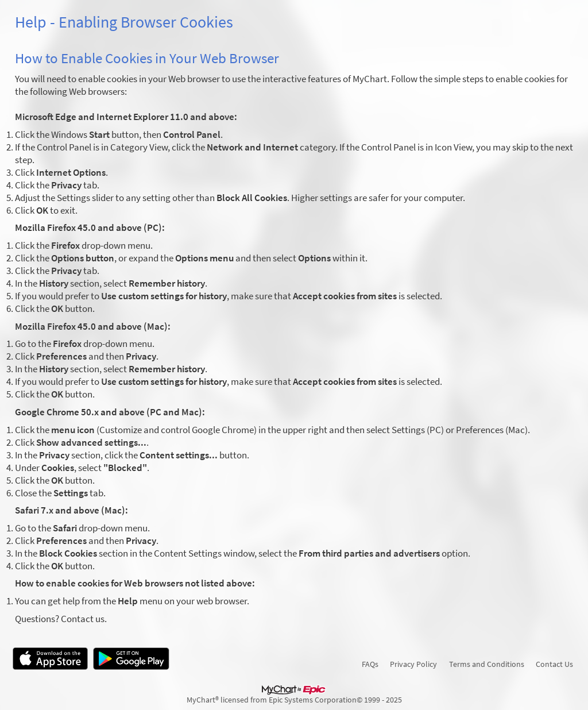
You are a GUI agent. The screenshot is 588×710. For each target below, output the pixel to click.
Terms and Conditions (487, 664)
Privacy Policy (413, 664)
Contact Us (554, 664)
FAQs (370, 664)
